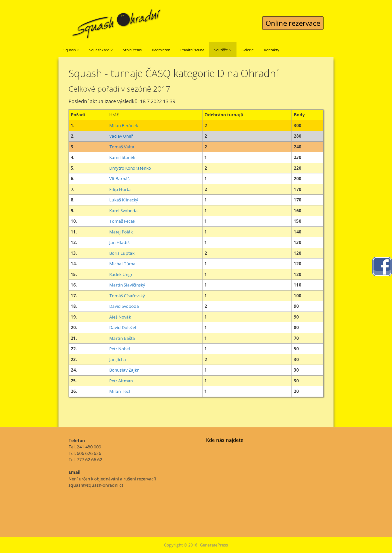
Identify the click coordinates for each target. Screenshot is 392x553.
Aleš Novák (120, 317)
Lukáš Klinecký (124, 200)
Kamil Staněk (122, 157)
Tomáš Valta (122, 147)
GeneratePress (214, 545)
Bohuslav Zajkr (124, 370)
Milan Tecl (120, 391)
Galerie (248, 50)
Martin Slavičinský (127, 285)
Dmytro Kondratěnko (130, 168)
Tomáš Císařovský (127, 296)
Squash (71, 50)
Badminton (161, 50)
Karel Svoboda (123, 211)
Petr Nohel (120, 349)
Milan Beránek (124, 125)
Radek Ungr (121, 274)
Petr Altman (121, 381)
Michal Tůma (122, 264)
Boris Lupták (122, 253)
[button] (78, 50)
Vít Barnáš (119, 179)
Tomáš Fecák (122, 221)
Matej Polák (121, 232)
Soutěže (223, 50)
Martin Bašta (122, 338)
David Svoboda (124, 306)
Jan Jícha (118, 359)
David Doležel (123, 327)
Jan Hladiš (119, 242)
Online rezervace (293, 23)
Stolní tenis (132, 50)
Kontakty (271, 50)
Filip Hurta (120, 189)
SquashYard (101, 50)
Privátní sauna (192, 50)
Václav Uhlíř (121, 136)
